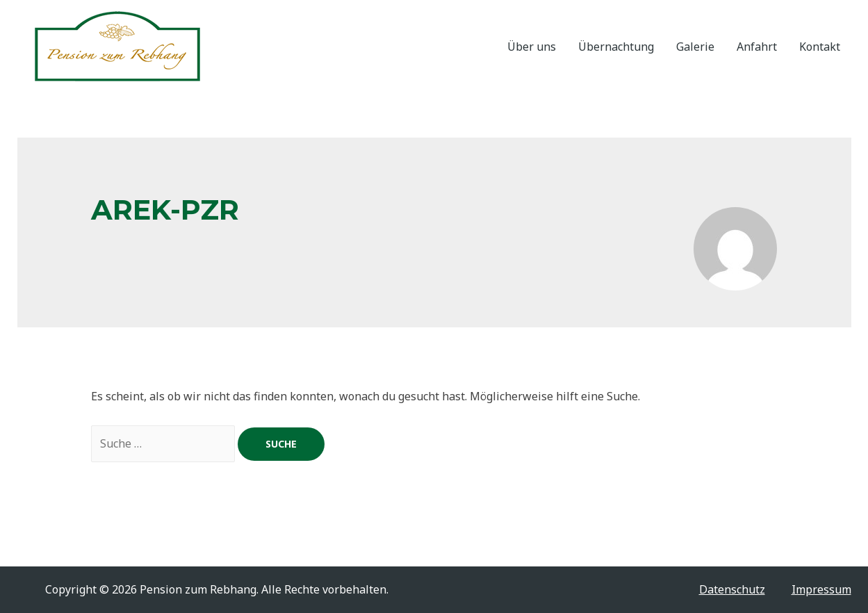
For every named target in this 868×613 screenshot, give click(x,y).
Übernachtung (616, 47)
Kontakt (820, 47)
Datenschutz (732, 589)
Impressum (821, 589)
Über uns (532, 47)
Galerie (695, 47)
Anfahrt (757, 47)
